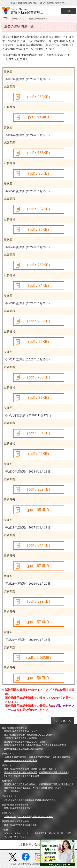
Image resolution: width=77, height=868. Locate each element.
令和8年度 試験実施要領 (15, 757)
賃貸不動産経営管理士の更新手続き (55, 784)
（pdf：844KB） (38, 545)
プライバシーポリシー (24, 833)
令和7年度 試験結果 (61, 757)
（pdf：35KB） (38, 173)
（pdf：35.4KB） (39, 510)
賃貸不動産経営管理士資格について (21, 731)
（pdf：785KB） (38, 153)
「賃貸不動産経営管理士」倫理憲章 (21, 738)
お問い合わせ (10, 816)
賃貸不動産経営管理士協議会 (17, 825)
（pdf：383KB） (38, 97)
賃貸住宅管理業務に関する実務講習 (21, 772)
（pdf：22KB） (38, 342)
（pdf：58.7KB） (39, 678)
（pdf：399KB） (38, 601)
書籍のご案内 (31, 761)
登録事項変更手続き (13, 788)
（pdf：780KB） (38, 265)
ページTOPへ (63, 721)
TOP (6, 18)
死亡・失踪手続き (12, 791)
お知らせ (8, 833)
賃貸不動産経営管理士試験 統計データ (38, 800)
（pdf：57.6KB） (39, 622)
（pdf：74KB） (38, 285)
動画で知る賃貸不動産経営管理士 (53, 745)
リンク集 (8, 837)
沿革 (35, 825)
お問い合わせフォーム (43, 816)
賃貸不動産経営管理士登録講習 (53, 772)
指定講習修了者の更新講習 (26, 776)
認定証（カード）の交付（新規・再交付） (44, 788)
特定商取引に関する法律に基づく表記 (54, 833)
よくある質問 (24, 816)
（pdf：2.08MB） (38, 658)
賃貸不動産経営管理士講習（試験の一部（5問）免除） (29, 769)
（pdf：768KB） (38, 321)
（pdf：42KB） (38, 454)
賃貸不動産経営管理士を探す (17, 808)
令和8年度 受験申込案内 (39, 757)
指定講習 (8, 776)
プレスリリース (11, 800)
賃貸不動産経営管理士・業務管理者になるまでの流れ (29, 735)
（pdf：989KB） (38, 489)
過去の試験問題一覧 (13, 761)
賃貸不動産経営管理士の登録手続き (21, 784)
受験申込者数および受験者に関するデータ (24, 749)
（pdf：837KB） (38, 209)
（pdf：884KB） (38, 433)
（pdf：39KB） (38, 398)
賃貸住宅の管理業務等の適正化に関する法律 (25, 742)
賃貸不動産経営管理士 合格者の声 (20, 745)
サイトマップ (20, 837)
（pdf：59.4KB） (39, 117)
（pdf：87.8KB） (39, 566)
